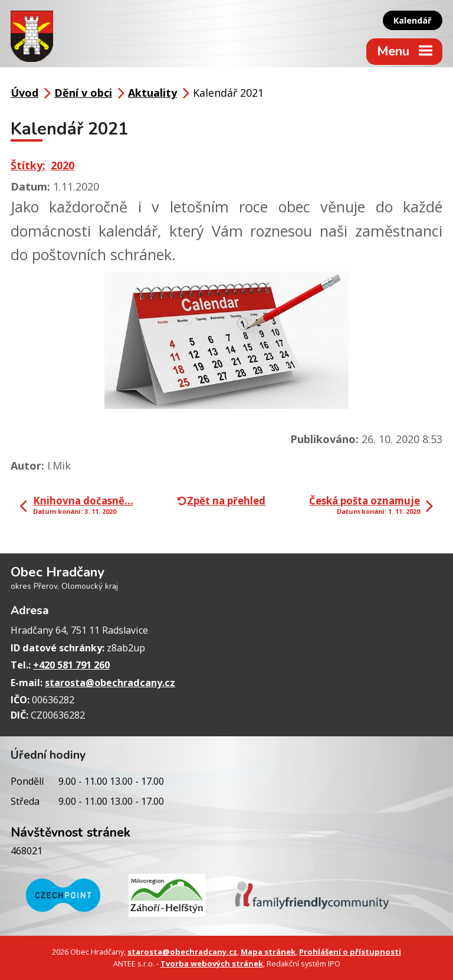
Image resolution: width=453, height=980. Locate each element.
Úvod (24, 93)
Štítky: (28, 165)
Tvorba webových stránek (212, 963)
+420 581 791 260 (71, 665)
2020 (63, 165)
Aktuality (152, 93)
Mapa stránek (268, 952)
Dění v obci (83, 93)
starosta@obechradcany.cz (110, 683)
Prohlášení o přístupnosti (350, 952)
